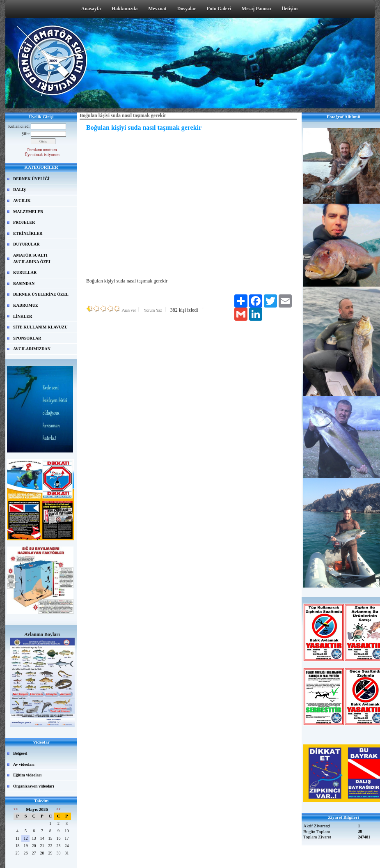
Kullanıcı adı (19, 126)
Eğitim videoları (27, 775)
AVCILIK (22, 201)
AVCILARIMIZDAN (32, 349)
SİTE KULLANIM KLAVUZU (40, 327)
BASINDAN (24, 284)
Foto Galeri (219, 9)
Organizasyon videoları (34, 786)
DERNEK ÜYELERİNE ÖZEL (41, 294)
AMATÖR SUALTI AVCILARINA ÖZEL (32, 258)
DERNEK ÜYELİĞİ (31, 179)
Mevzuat (157, 9)
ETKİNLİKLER (28, 233)
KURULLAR (25, 272)
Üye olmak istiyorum (42, 155)
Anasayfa (91, 9)
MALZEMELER (28, 212)
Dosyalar (187, 9)
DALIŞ (19, 189)
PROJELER (24, 222)
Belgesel (20, 753)
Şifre (26, 134)
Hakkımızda (125, 9)
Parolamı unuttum (42, 150)
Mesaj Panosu (256, 9)
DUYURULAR (26, 244)
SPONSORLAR (27, 338)
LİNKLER (23, 316)
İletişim (290, 9)
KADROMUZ (26, 305)
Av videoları (24, 764)
